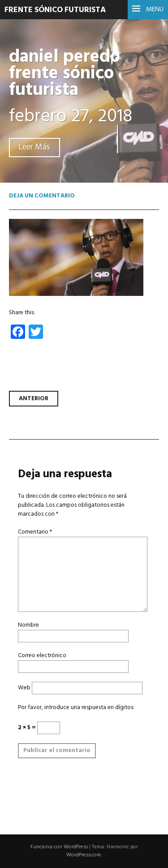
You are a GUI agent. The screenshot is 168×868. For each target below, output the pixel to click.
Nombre (28, 625)
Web (24, 688)
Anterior (34, 399)
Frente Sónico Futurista (55, 10)
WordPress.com (84, 855)
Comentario (35, 532)
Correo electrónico (42, 656)
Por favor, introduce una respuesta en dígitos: (76, 708)
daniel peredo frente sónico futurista (65, 74)
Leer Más (34, 148)
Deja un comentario (42, 196)
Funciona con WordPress (59, 847)
